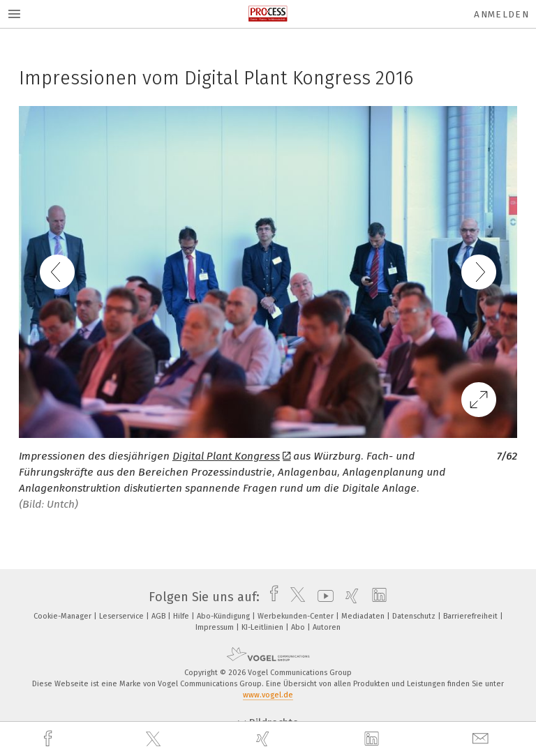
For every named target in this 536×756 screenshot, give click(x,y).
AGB (159, 616)
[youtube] (322, 597)
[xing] (265, 739)
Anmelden (501, 14)
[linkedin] (373, 739)
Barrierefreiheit (471, 616)
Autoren (327, 627)
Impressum (216, 627)
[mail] (482, 739)
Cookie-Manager (64, 616)
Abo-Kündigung (224, 616)
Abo (299, 627)
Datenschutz (415, 616)
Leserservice (122, 616)
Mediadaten (364, 616)
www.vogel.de (268, 695)
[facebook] (50, 739)
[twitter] (155, 739)
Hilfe (182, 616)
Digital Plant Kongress (232, 456)
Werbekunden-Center (297, 616)
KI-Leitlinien (263, 627)
